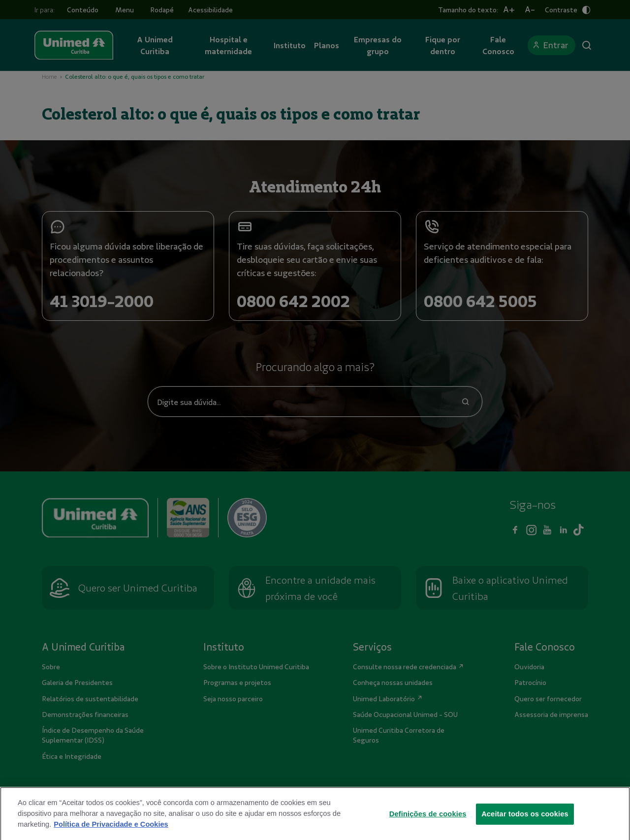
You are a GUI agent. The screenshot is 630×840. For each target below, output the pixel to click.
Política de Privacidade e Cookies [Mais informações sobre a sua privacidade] (111, 836)
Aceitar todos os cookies (525, 825)
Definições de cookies (428, 825)
